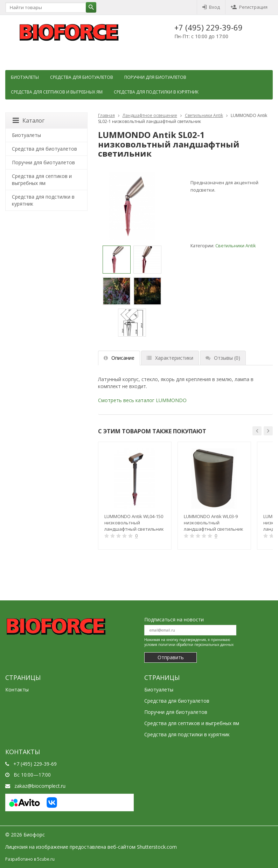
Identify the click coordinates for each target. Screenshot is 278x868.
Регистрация (249, 7)
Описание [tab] (119, 358)
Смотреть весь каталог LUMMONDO (142, 400)
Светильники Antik (204, 115)
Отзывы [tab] (223, 358)
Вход (211, 7)
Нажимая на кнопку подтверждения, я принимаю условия (189, 642)
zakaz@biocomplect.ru (40, 786)
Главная (106, 115)
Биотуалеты (25, 77)
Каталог (29, 120)
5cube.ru (46, 859)
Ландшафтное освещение (150, 115)
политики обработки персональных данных (196, 645)
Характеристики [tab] (170, 358)
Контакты (17, 690)
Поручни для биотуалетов (155, 77)
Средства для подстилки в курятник (156, 92)
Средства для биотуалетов (82, 77)
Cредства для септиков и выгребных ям (57, 92)
